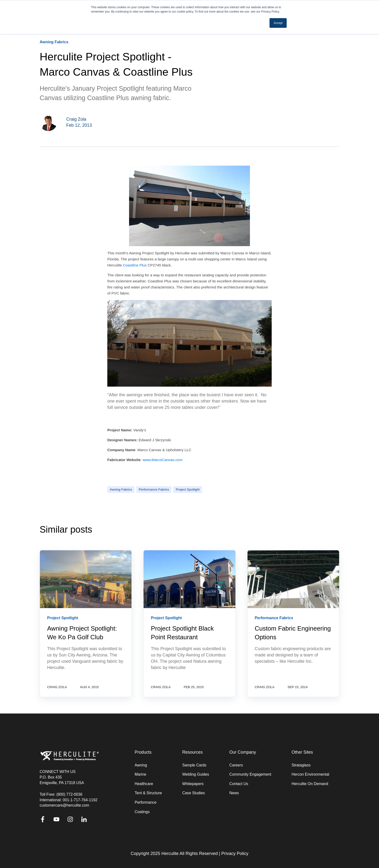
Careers (236, 765)
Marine (140, 774)
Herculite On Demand (310, 784)
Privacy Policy (235, 853)
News (234, 793)
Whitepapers (193, 784)
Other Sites (302, 752)
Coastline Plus (135, 265)
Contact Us (239, 784)
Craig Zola (76, 119)
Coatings (142, 812)
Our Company (243, 752)
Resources (193, 752)
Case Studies (194, 793)
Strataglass (301, 765)
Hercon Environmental (310, 774)
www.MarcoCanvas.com (162, 460)
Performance (146, 802)
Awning (141, 765)
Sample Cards (194, 765)
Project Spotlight (188, 489)
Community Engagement (250, 774)
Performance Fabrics (154, 489)
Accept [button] (278, 23)
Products (143, 752)
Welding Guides (196, 774)
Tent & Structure (148, 793)
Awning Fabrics (121, 489)
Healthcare (144, 784)
